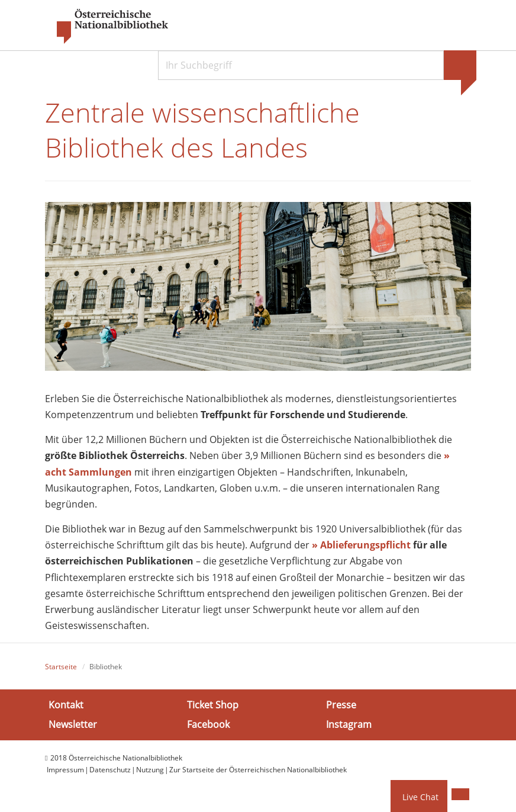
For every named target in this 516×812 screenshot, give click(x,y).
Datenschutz (110, 770)
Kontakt (66, 704)
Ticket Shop (213, 704)
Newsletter (73, 724)
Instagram (349, 724)
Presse (341, 704)
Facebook (208, 724)
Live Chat (420, 797)
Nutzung (150, 770)
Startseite (61, 667)
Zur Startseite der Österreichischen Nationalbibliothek (258, 770)
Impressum (65, 770)
